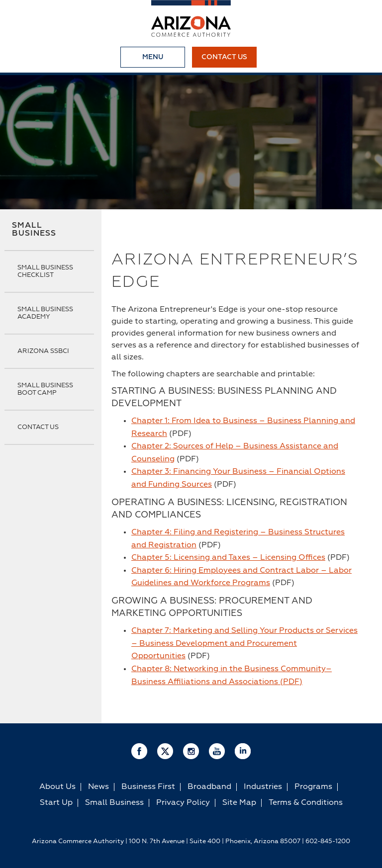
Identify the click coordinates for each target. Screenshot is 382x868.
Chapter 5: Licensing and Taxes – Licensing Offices (228, 558)
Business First (148, 787)
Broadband (209, 787)
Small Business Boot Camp (45, 389)
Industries (263, 787)
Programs (313, 787)
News (98, 787)
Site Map (239, 803)
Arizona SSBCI (43, 351)
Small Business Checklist (45, 271)
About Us (57, 787)
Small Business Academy (45, 313)
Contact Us (224, 57)
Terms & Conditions (306, 803)
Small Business (34, 230)
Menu (153, 57)
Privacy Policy (183, 803)
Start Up (56, 803)
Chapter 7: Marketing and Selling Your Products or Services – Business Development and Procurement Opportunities (244, 644)
